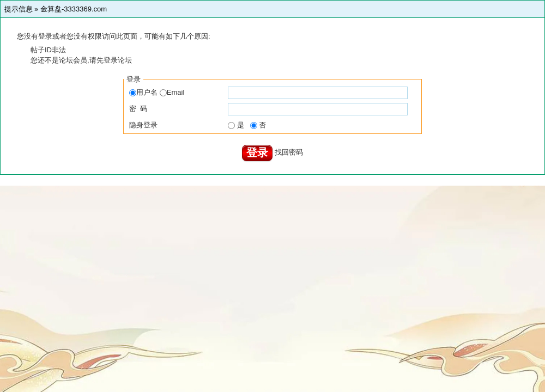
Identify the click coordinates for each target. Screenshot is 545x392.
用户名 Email (157, 92)
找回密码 (289, 152)
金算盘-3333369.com (74, 9)
